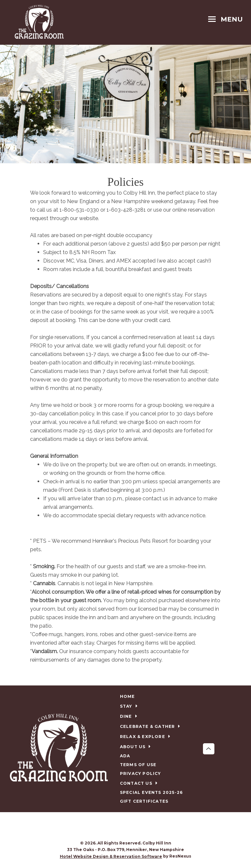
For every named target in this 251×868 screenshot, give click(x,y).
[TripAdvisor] (132, 827)
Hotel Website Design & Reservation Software (111, 856)
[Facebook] (119, 827)
